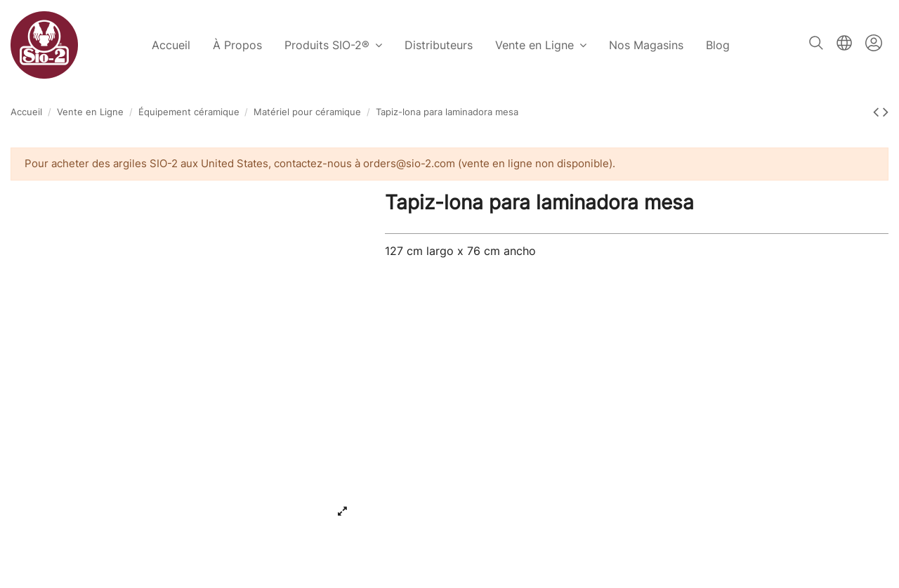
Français (844, 43)
